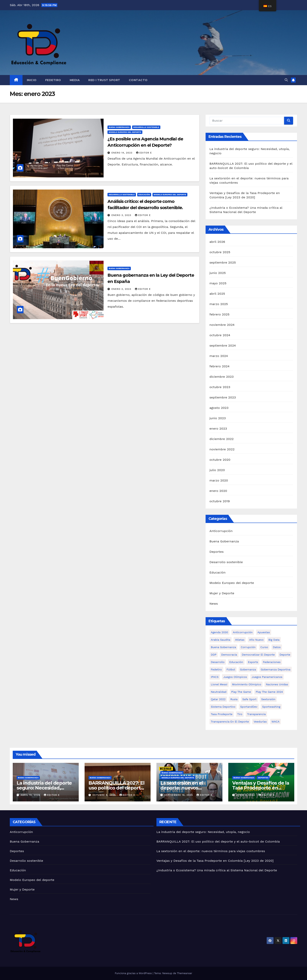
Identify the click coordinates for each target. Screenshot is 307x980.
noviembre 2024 (222, 325)
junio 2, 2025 (246, 795)
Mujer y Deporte (222, 593)
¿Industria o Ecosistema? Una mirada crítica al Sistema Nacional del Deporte (217, 870)
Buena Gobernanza (119, 127)
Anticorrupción (221, 531)
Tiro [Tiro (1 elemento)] (240, 714)
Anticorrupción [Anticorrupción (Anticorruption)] (243, 632)
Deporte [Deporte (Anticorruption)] (285, 655)
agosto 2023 (219, 408)
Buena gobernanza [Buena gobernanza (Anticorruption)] (223, 647)
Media (75, 80)
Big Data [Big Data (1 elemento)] (274, 640)
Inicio (32, 80)
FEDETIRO (53, 80)
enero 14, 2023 (122, 153)
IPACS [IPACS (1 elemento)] (215, 677)
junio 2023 (218, 418)
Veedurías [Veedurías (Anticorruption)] (260, 722)
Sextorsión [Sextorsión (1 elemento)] (268, 699)
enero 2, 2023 (122, 289)
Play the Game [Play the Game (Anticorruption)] (241, 692)
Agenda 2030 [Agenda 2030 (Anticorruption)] (219, 632)
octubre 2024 (220, 335)
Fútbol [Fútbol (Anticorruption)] (231, 669)
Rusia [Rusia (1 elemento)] (234, 699)
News (214, 604)
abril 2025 (217, 294)
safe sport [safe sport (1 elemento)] (249, 699)
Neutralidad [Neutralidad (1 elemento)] (219, 692)
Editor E (144, 153)
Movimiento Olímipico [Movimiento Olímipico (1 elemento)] (247, 684)
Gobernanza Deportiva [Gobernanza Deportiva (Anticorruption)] (276, 669)
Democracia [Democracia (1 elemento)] (229, 655)
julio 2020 (217, 470)
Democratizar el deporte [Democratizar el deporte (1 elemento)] (258, 655)
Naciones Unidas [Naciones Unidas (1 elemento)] (277, 684)
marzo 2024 (219, 356)
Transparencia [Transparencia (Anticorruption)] (256, 714)
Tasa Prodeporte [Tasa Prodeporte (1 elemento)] (222, 714)
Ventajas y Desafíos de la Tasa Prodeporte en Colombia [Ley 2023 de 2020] (215, 861)
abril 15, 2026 (31, 795)
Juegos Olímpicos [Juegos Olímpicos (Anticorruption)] (235, 677)
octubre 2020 (220, 460)
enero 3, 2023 (122, 215)
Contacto (138, 80)
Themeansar (185, 973)
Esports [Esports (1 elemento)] (253, 662)
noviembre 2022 (222, 449)
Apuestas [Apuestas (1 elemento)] (264, 632)
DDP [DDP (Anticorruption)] (214, 655)
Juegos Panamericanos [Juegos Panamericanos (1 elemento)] (267, 677)
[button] (286, 80)
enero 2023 (218, 429)
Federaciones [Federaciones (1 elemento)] (272, 662)
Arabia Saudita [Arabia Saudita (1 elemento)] (221, 640)
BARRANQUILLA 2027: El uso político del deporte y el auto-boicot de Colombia (218, 841)
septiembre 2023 (223, 397)
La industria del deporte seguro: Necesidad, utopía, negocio (44, 788)
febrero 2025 (219, 314)
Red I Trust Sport (104, 80)
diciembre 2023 (222, 377)
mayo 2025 (218, 283)
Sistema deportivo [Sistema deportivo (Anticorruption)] (223, 707)
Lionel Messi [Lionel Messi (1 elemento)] (219, 684)
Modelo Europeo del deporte (125, 132)
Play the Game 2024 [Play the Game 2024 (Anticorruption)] (269, 692)
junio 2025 (218, 273)
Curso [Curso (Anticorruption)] (264, 647)
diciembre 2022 (222, 439)
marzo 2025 (219, 304)
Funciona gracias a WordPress (134, 973)
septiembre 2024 (223, 345)
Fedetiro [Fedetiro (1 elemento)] (216, 669)
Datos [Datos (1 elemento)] (277, 647)
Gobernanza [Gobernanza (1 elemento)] (248, 669)
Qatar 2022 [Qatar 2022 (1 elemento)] (218, 699)
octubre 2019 (220, 501)
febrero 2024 (219, 366)
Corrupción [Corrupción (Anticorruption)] (248, 647)
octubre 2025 (220, 252)
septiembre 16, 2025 (179, 795)
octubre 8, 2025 (105, 795)
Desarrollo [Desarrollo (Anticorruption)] (218, 662)
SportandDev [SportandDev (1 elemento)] (249, 707)
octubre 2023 (220, 387)
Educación (144, 195)
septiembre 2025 (223, 262)
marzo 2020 (219, 480)
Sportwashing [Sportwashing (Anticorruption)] (271, 707)
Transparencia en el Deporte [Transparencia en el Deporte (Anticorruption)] (230, 722)
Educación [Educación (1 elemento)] (236, 662)
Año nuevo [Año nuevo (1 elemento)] (256, 640)
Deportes (217, 552)
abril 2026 (217, 242)
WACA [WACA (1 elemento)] (276, 722)
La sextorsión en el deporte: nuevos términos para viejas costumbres (211, 851)
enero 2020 (218, 491)
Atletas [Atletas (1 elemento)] (240, 640)
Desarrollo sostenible (146, 127)
